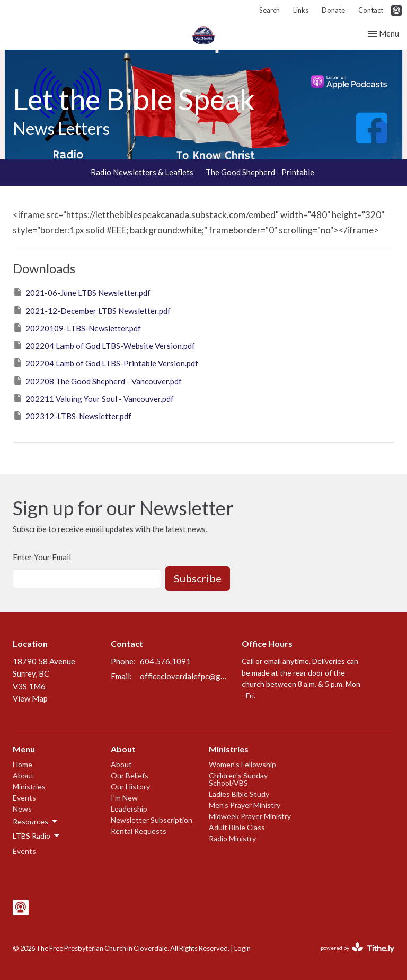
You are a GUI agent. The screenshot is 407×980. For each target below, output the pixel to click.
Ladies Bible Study (239, 794)
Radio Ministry (232, 838)
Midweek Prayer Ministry (250, 816)
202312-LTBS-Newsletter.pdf (72, 416)
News (22, 809)
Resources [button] (36, 822)
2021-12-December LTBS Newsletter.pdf (92, 310)
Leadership (129, 809)
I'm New (124, 798)
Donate (333, 10)
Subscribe (198, 578)
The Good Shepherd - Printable (260, 172)
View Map (30, 698)
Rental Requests (139, 831)
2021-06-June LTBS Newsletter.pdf (82, 292)
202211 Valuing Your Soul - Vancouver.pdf (93, 398)
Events (24, 798)
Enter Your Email (42, 557)
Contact (371, 10)
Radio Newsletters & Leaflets (142, 172)
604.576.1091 (165, 661)
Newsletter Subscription (152, 820)
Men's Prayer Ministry (245, 805)
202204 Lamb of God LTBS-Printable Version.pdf (105, 363)
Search (269, 10)
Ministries (29, 786)
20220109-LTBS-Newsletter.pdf (77, 328)
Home (23, 764)
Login (242, 948)
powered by (357, 948)
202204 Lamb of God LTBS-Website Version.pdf (104, 345)
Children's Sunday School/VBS (238, 779)
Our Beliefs (130, 775)
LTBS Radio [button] (37, 836)
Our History (130, 786)
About (23, 775)
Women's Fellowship (242, 764)
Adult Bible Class (237, 827)
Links (301, 10)
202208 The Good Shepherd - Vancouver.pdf (97, 381)
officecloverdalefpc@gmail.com (185, 676)
